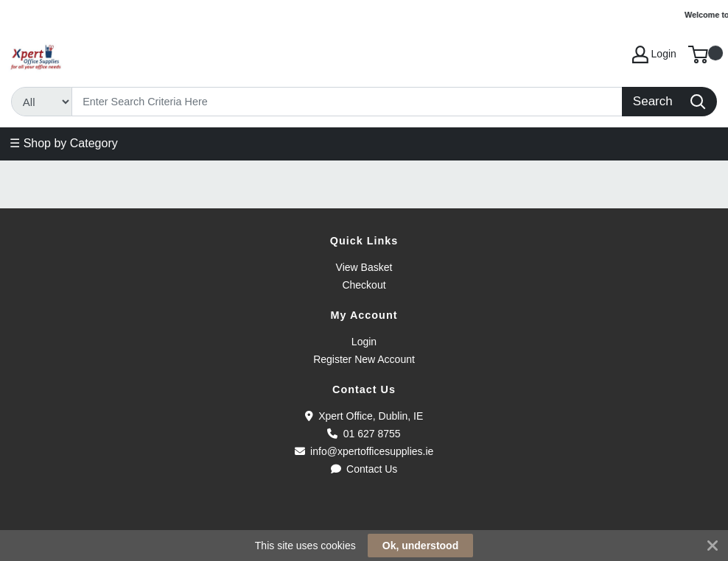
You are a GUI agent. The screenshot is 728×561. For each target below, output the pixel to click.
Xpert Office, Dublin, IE (364, 416)
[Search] (347, 102)
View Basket (364, 267)
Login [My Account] (654, 54)
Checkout (364, 285)
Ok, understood (420, 546)
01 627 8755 (364, 434)
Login (364, 342)
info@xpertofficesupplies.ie (364, 451)
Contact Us (364, 469)
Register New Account (364, 359)
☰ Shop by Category (64, 143)
